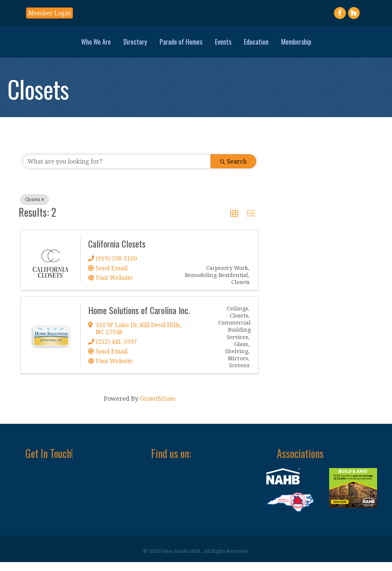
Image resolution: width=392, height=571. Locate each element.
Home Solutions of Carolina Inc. (139, 319)
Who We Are (44, 45)
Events (275, 45)
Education (308, 45)
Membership (348, 45)
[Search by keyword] (117, 170)
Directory (83, 45)
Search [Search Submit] (233, 170)
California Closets (117, 252)
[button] (49, 13)
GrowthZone (158, 407)
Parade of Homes (129, 45)
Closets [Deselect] (35, 208)
